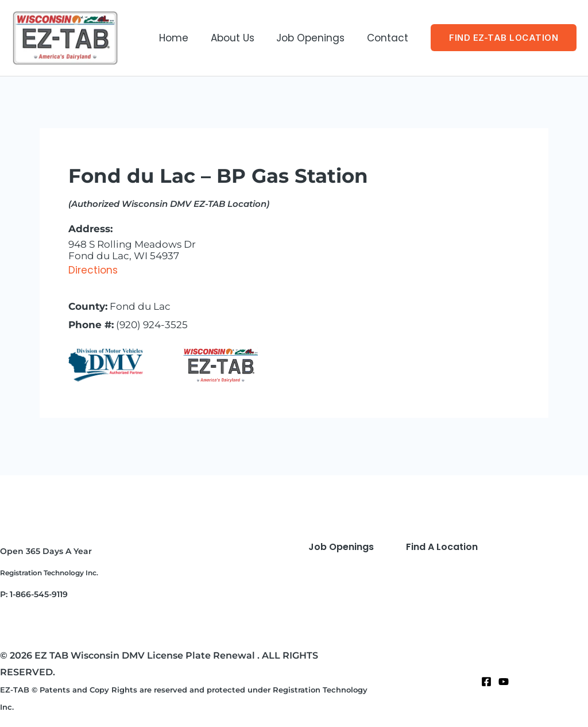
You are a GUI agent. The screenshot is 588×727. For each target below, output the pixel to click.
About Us (239, 38)
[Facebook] (486, 682)
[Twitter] (504, 682)
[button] (504, 38)
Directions (93, 270)
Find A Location (442, 547)
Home (183, 38)
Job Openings (314, 38)
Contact (389, 38)
